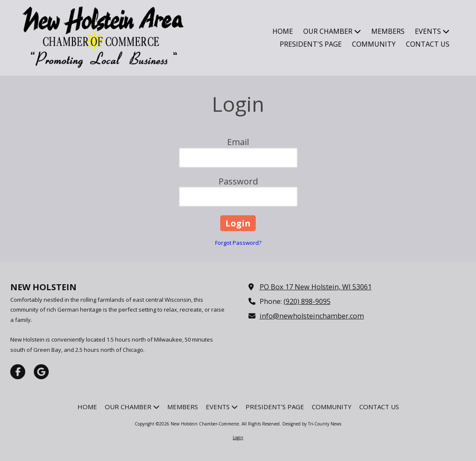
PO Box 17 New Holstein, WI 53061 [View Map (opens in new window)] (316, 287)
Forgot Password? (238, 243)
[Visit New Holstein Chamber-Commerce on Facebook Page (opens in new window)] (18, 372)
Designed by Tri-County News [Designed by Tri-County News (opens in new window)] (312, 424)
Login (238, 437)
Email (238, 142)
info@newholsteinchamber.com (312, 316)
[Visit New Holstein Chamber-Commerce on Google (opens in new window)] (41, 372)
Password (238, 181)
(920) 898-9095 (307, 301)
